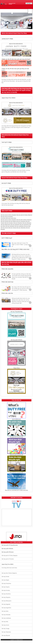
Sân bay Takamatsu (21, 228)
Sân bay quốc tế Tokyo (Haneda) (8, 215)
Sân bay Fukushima (21, 221)
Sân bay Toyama (6, 587)
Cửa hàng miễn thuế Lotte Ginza (8, 218)
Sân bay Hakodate (10, 226)
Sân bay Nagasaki (15, 224)
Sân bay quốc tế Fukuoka (7, 217)
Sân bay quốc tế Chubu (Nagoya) (24, 215)
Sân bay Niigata (12, 221)
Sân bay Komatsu (9, 223)
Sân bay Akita (27, 226)
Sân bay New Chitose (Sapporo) (24, 220)
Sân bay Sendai (5, 221)
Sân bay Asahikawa (19, 226)
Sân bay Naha (5, 611)
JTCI (15, 640)
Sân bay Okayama (27, 223)
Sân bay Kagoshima (24, 224)
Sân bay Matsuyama (5, 224)
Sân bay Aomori (5, 228)
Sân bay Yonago (12, 228)
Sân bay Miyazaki (6, 635)
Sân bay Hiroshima (18, 223)
